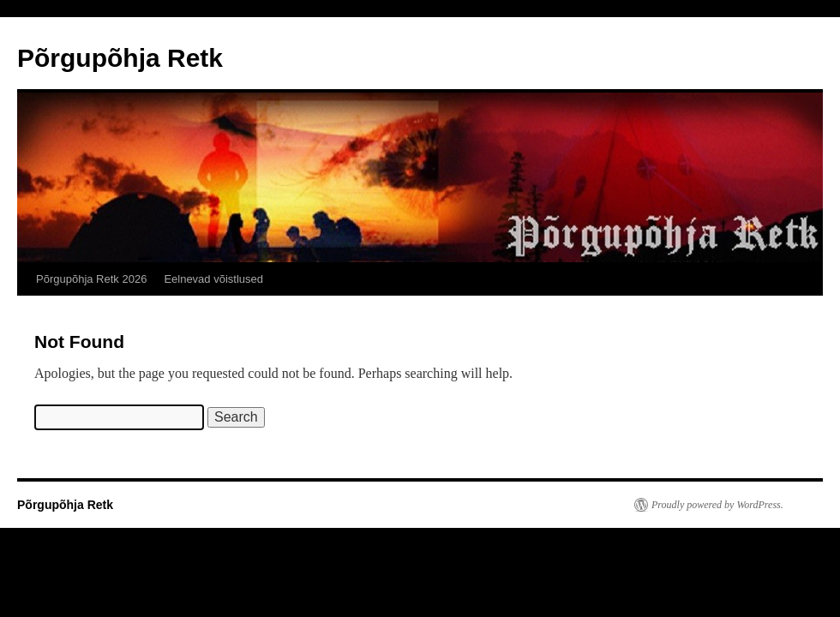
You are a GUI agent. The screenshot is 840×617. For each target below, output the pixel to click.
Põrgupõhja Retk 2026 (91, 279)
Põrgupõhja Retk (120, 58)
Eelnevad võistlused (213, 279)
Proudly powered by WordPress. (717, 505)
